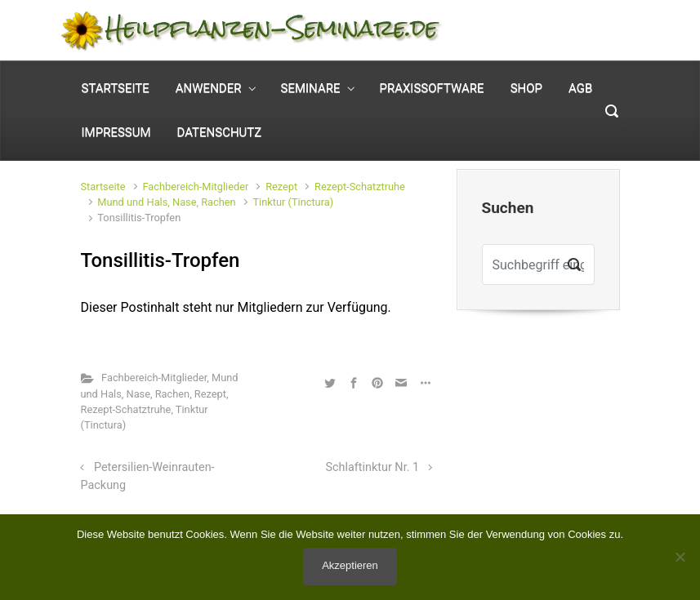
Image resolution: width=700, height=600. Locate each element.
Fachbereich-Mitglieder (195, 187)
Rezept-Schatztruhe (360, 187)
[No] (680, 557)
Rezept (281, 187)
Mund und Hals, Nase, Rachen (166, 202)
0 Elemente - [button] (561, 44)
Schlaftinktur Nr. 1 (373, 467)
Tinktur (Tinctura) (293, 202)
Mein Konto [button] (578, 18)
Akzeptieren (350, 565)
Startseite (103, 187)
